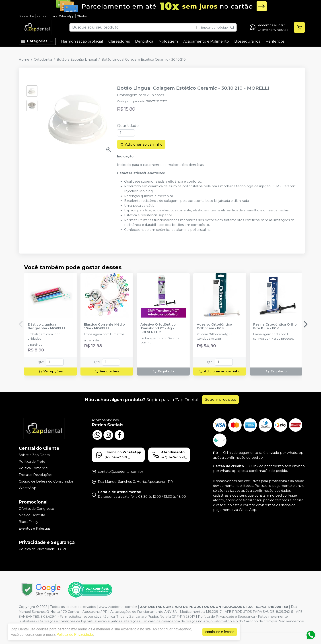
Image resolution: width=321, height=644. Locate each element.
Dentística (144, 41)
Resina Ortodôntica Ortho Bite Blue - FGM (275, 326)
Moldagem (168, 41)
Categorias (37, 41)
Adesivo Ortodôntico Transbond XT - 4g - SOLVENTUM (158, 328)
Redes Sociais (47, 16)
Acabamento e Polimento (206, 41)
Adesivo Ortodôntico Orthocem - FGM (214, 326)
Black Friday (28, 522)
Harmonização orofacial (82, 41)
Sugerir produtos (220, 399)
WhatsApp (67, 16)
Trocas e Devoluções (36, 475)
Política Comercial (33, 468)
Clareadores (119, 41)
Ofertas (82, 16)
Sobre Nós (26, 16)
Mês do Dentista (32, 515)
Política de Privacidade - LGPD (43, 549)
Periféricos (275, 41)
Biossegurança (247, 41)
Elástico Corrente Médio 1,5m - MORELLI (104, 326)
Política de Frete (32, 462)
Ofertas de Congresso (36, 509)
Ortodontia (43, 60)
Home (24, 60)
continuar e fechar (220, 632)
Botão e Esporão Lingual (77, 60)
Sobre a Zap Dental (35, 455)
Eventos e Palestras (35, 528)
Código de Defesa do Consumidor (46, 481)
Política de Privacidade (75, 635)
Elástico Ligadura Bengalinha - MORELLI (46, 326)
